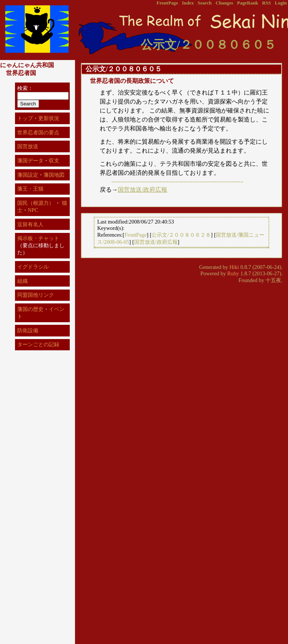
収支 (54, 161)
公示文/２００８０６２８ (181, 235)
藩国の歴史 (30, 309)
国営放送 (28, 146)
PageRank (247, 3)
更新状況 (49, 118)
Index (188, 3)
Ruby (233, 273)
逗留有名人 (30, 224)
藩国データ (30, 161)
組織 (22, 281)
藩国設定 (28, 175)
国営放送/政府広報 (142, 190)
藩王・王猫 (30, 189)
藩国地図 (54, 175)
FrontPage (167, 3)
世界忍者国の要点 (38, 132)
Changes (224, 3)
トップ (25, 118)
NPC (33, 210)
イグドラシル (33, 267)
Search (205, 3)
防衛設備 (28, 330)
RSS (266, 3)
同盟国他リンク (36, 295)
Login (281, 3)
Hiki (234, 267)
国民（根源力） (36, 203)
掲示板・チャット (38, 238)
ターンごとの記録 (38, 344)
